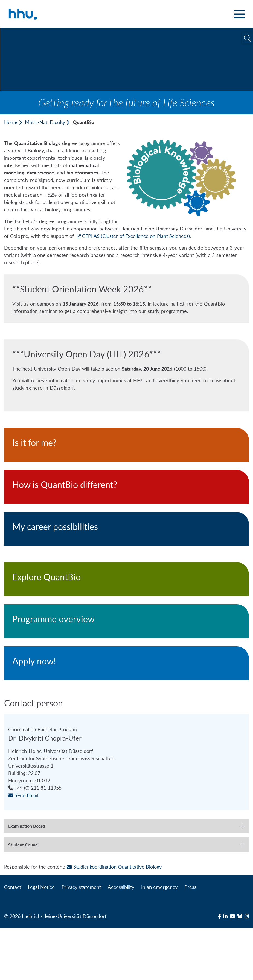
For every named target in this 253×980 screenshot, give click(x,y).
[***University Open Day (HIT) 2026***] (126, 375)
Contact (13, 939)
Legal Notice (41, 939)
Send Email (23, 847)
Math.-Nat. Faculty (45, 122)
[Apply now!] (126, 663)
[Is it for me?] (126, 445)
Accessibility (121, 939)
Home (11, 122)
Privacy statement (81, 939)
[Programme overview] (126, 621)
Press (190, 939)
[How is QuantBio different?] (126, 487)
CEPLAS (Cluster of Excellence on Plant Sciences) (136, 236)
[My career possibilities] (126, 529)
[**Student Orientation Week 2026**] (126, 299)
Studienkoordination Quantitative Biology (114, 919)
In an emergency (159, 939)
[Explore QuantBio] (126, 579)
